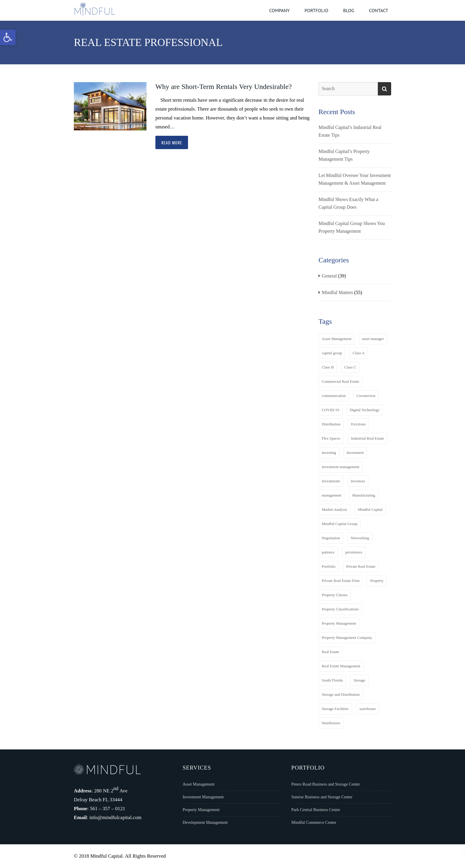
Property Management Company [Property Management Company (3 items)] (347, 638)
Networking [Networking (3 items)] (360, 538)
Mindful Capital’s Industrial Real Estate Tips (350, 131)
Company (279, 10)
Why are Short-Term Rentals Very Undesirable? (224, 87)
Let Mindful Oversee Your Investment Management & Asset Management (355, 179)
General (329, 276)
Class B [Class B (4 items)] (328, 367)
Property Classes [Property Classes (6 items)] (335, 595)
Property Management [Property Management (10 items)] (339, 623)
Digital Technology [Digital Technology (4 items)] (365, 410)
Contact (379, 10)
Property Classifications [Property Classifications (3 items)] (340, 609)
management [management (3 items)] (332, 495)
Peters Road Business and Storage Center (325, 784)
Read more (172, 142)
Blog (349, 10)
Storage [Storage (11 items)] (359, 680)
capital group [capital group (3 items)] (332, 353)
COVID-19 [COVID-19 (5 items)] (331, 410)
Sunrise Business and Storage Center (322, 797)
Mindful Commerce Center (314, 822)
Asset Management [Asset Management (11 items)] (337, 339)
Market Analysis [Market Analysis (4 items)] (335, 509)
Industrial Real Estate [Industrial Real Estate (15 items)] (367, 438)
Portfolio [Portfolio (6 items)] (329, 566)
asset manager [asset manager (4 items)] (373, 339)
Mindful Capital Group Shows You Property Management (352, 227)
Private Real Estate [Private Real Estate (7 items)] (361, 566)
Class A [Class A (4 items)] (359, 353)
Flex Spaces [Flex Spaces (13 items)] (331, 438)
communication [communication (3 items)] (334, 396)
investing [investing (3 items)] (329, 453)
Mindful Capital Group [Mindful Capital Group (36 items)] (340, 524)
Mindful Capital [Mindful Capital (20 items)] (370, 509)
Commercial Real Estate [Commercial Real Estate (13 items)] (340, 381)
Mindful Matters (337, 292)
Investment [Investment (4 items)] (355, 453)
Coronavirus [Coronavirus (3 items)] (366, 396)
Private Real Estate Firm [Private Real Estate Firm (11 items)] (341, 581)
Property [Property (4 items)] (377, 581)
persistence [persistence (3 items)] (354, 552)
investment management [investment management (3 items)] (341, 467)
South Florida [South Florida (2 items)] (332, 680)
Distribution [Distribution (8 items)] (331, 424)
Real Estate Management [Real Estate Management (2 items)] (341, 666)
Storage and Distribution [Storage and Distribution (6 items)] (341, 694)
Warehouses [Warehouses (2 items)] (331, 723)
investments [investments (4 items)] (331, 481)
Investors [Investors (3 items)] (358, 481)
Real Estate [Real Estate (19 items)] (331, 652)
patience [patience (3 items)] (328, 552)
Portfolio (316, 10)
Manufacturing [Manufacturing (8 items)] (363, 495)
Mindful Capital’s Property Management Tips (344, 155)
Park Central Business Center (316, 810)
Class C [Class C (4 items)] (350, 367)
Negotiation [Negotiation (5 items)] (331, 538)
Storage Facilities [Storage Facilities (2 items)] (335, 709)
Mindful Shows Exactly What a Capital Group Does (348, 203)
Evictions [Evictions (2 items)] (358, 424)
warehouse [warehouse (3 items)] (368, 709)
